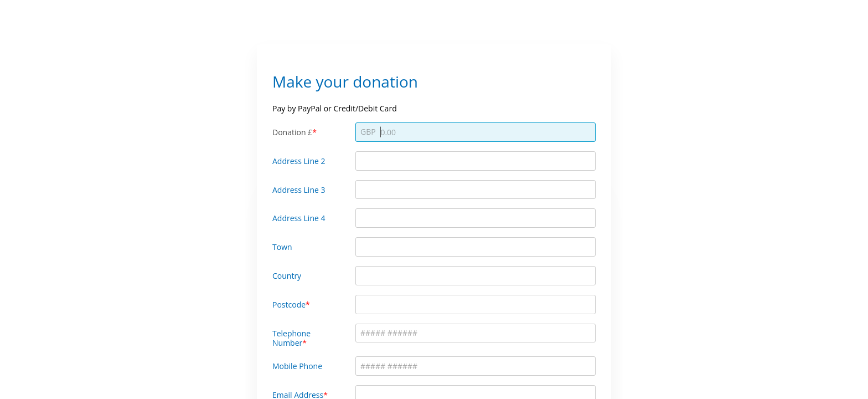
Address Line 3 (299, 190)
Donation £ (292, 132)
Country (287, 276)
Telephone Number (291, 338)
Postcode (289, 305)
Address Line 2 (299, 161)
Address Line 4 (299, 218)
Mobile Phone (297, 366)
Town (282, 247)
